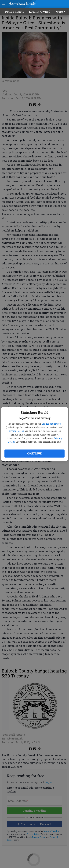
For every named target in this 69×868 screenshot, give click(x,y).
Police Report (15, 12)
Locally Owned (40, 12)
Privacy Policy (16, 431)
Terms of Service (51, 424)
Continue (34, 453)
